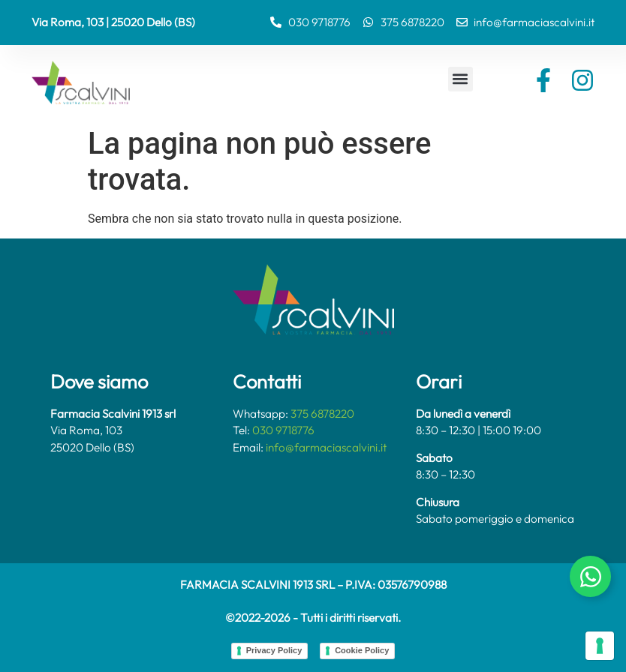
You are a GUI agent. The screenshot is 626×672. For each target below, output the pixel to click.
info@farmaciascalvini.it (326, 447)
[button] (460, 79)
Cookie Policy (362, 650)
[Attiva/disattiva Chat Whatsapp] (590, 576)
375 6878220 (322, 414)
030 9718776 (283, 430)
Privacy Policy (274, 650)
